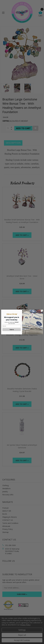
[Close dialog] (42, 311)
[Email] (11, 326)
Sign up (12, 329)
